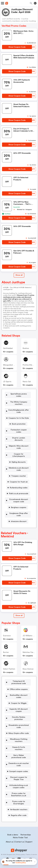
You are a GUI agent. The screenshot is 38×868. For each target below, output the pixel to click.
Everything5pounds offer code (19, 411)
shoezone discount (19, 521)
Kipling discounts (19, 462)
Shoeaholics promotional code (19, 726)
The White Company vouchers (19, 403)
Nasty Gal (27, 382)
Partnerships (26, 835)
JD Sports (7, 382)
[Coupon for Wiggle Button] (18, 703)
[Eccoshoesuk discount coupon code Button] (18, 500)
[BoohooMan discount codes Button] (18, 696)
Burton (6, 652)
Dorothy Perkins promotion (19, 718)
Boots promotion (19, 424)
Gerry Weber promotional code (19, 756)
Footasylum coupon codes (19, 431)
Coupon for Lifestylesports (19, 455)
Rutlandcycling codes (19, 488)
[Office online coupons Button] (18, 689)
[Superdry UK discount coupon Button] (18, 710)
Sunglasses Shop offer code (19, 514)
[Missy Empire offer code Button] (18, 733)
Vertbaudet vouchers (19, 810)
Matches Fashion (30, 652)
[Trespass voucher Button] (18, 476)
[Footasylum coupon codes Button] (18, 431)
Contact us (20, 842)
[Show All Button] (19, 615)
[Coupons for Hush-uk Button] (18, 482)
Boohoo (26, 348)
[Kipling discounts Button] (18, 462)
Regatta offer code (19, 815)
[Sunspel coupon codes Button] (18, 771)
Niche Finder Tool (20, 838)
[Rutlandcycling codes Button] (18, 488)
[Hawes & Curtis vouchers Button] (18, 748)
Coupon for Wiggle (19, 703)
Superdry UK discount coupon (19, 710)
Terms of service (31, 855)
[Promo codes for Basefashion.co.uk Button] (18, 794)
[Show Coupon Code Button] (17, 47)
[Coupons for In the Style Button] (18, 418)
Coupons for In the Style (19, 418)
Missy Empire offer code (19, 733)
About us (10, 842)
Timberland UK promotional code (19, 682)
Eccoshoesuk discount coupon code (19, 500)
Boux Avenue (28, 669)
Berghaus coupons (19, 507)
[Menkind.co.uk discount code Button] (18, 469)
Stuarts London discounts (19, 439)
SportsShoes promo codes (19, 395)
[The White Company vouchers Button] (18, 403)
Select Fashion (9, 669)
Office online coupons (19, 689)
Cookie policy (21, 863)
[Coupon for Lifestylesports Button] (18, 455)
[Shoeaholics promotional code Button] (18, 726)
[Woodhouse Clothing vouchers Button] (18, 740)
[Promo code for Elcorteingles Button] (18, 803)
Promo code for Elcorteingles (19, 803)
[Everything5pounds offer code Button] (18, 411)
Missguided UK (9, 365)
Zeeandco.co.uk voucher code (19, 764)
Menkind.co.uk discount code (19, 469)
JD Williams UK (29, 636)
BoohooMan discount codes (19, 696)
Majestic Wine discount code (19, 447)
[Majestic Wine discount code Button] (18, 447)
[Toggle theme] (35, 3)
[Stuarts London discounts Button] (18, 439)
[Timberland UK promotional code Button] (18, 682)
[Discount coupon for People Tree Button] (18, 778)
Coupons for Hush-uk (19, 482)
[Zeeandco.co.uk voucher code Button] (18, 764)
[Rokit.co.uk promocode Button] (18, 494)
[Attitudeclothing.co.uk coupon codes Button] (18, 786)
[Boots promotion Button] (18, 424)
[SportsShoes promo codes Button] (18, 395)
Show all (19, 615)
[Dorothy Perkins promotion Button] (18, 718)
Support (29, 842)
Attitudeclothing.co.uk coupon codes (19, 786)
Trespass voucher (19, 476)
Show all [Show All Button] (19, 275)
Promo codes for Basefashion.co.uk (19, 794)
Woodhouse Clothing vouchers (19, 740)
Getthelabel (8, 348)
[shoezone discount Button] (18, 521)
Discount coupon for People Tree (19, 778)
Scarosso (7, 636)
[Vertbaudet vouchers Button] (18, 810)
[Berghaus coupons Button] (18, 507)
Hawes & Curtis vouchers (19, 748)
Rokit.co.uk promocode (19, 494)
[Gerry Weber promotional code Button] (18, 756)
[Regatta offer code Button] (18, 815)
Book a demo (13, 835)
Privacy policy (20, 855)
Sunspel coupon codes (19, 771)
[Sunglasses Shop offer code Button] (18, 514)
